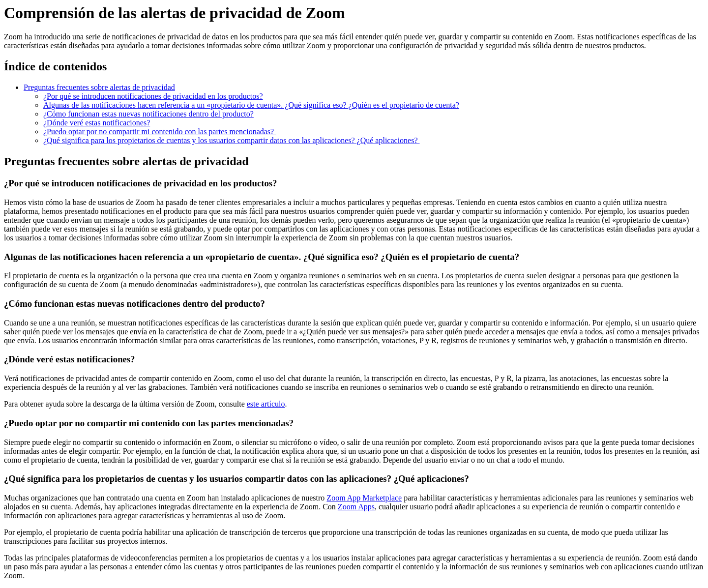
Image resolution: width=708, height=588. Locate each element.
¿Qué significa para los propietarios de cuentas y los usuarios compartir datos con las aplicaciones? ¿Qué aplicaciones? (232, 140)
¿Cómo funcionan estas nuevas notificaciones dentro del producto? (148, 114)
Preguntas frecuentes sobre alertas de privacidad (99, 87)
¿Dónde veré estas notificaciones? (97, 123)
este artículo (266, 404)
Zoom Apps (356, 507)
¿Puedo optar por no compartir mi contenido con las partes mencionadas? (160, 132)
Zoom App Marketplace (364, 498)
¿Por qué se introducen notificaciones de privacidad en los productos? (153, 96)
